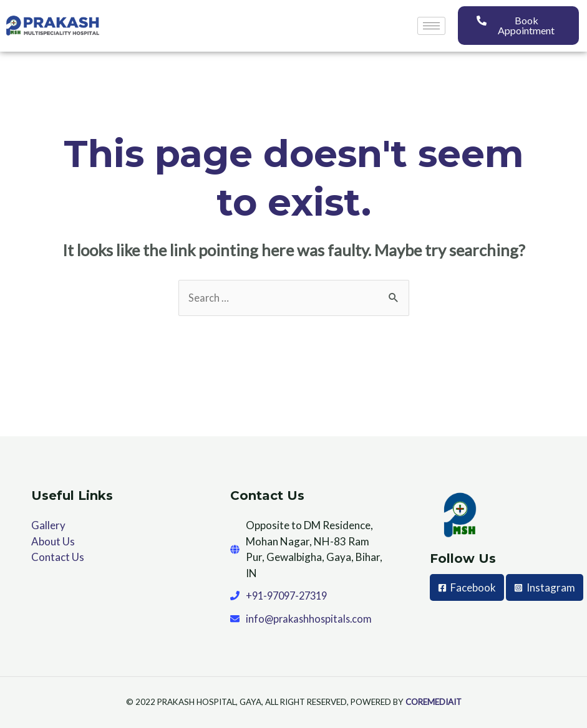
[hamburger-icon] (431, 26)
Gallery (48, 526)
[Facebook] (467, 588)
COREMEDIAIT (434, 704)
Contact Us (58, 558)
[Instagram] (472, 615)
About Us (53, 542)
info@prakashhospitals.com (311, 619)
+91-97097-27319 (290, 596)
